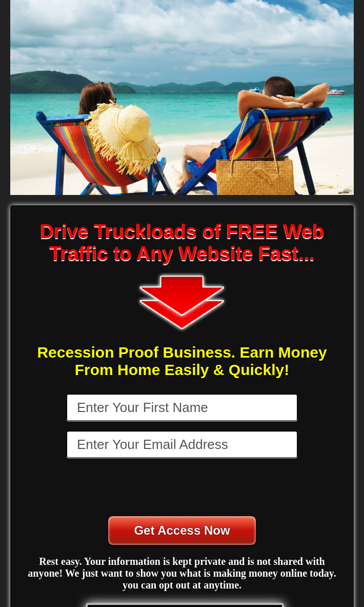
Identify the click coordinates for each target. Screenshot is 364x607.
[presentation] (183, 488)
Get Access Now (182, 530)
